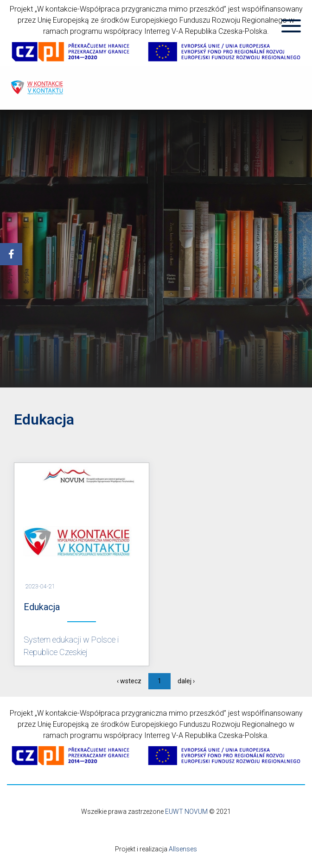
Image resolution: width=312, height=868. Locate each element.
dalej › (186, 681)
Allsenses (183, 849)
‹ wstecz (129, 681)
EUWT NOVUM (186, 812)
